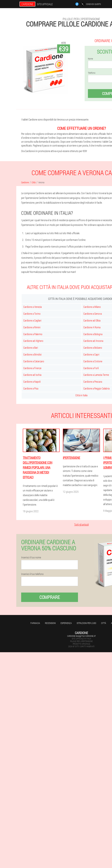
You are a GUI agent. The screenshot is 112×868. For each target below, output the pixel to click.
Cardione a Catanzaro (34, 361)
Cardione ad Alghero (33, 341)
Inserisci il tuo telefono (32, 574)
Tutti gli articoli (81, 524)
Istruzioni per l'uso (86, 623)
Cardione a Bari (31, 348)
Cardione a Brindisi (32, 354)
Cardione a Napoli (32, 382)
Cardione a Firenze (32, 368)
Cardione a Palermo (33, 334)
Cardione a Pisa (31, 388)
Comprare (50, 597)
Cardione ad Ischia (32, 375)
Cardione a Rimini (32, 327)
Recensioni (50, 623)
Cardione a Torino (32, 314)
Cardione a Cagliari (32, 320)
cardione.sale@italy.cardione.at (81, 636)
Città (104, 623)
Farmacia (35, 623)
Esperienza (66, 623)
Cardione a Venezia (32, 307)
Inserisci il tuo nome (31, 557)
